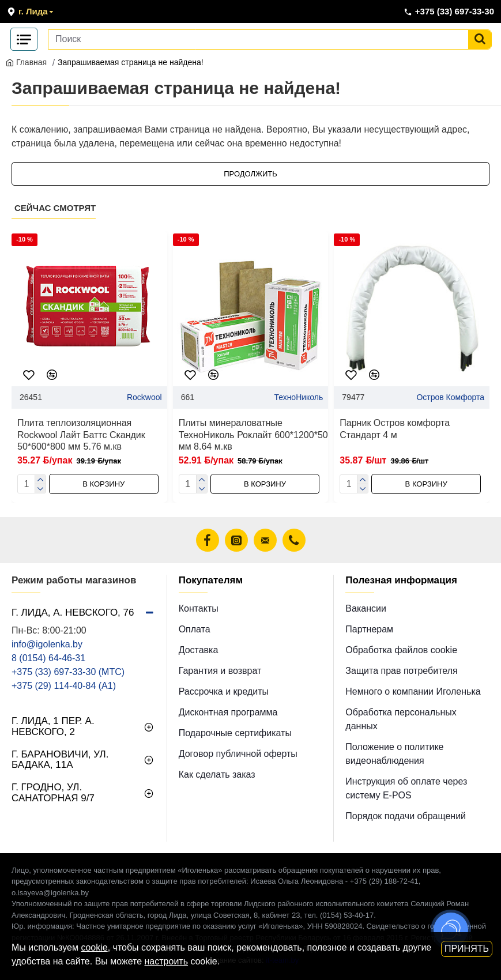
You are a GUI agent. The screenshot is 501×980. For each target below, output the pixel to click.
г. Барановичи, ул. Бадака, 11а (60, 760)
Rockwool (144, 397)
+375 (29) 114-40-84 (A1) (64, 686)
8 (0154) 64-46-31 (48, 658)
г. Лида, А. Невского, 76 (73, 612)
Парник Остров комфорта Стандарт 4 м (395, 429)
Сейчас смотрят (55, 208)
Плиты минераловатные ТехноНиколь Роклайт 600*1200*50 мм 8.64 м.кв (253, 435)
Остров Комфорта (450, 397)
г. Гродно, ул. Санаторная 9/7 (53, 793)
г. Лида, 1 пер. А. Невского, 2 (53, 726)
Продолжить (251, 174)
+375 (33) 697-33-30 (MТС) (68, 672)
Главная (26, 62)
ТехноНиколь (298, 397)
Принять (467, 949)
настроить (166, 961)
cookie (94, 947)
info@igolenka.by (47, 644)
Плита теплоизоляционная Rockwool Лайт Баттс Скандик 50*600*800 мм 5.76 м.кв (81, 435)
